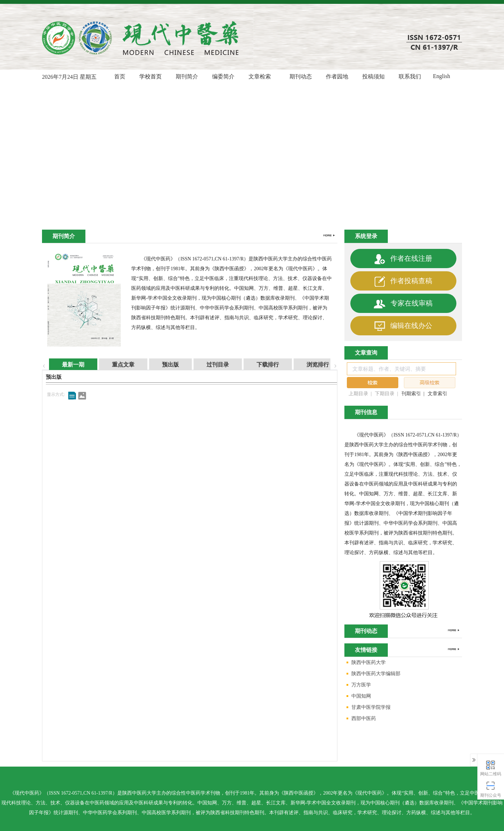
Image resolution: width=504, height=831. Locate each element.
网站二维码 (491, 768)
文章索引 (437, 394)
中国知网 (358, 696)
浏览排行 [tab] (311, 365)
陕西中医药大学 (365, 663)
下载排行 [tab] (261, 365)
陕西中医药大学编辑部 (372, 674)
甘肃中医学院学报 (367, 708)
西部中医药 (360, 719)
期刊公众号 (491, 789)
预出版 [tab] (163, 365)
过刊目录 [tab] (211, 365)
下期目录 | (386, 394)
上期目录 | (360, 394)
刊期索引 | (413, 394)
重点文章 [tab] (116, 365)
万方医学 (358, 685)
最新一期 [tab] (66, 365)
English (442, 76)
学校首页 (150, 76)
